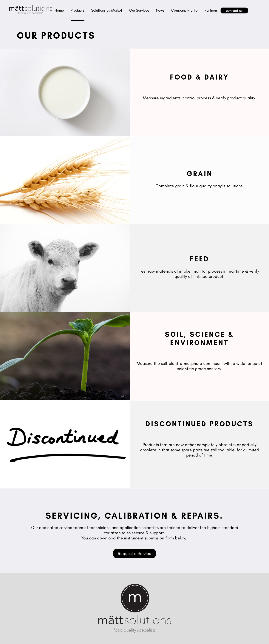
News (160, 10)
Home (59, 10)
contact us (234, 10)
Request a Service (135, 553)
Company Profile (184, 10)
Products (78, 10)
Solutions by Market (107, 10)
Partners (211, 10)
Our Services (139, 10)
